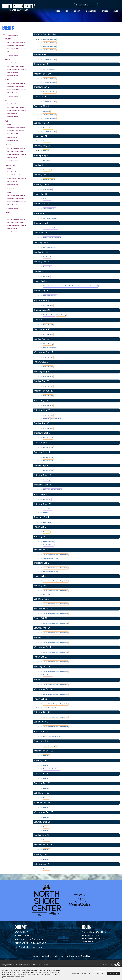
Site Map (59, 956)
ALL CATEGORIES (11, 36)
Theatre (8, 144)
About (116, 11)
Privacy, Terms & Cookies (78, 956)
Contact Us (47, 956)
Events (57, 11)
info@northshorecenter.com (29, 947)
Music (7, 121)
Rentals (105, 11)
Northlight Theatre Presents (16, 45)
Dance (7, 59)
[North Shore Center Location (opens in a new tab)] (23, 934)
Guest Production (13, 55)
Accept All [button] (113, 973)
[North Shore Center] (19, 7)
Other (9, 124)
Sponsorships (91, 11)
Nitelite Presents (12, 93)
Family (7, 80)
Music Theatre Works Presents (17, 69)
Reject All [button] (100, 973)
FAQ (67, 11)
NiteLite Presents (13, 52)
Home (35, 956)
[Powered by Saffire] (117, 964)
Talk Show (9, 189)
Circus (7, 212)
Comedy (8, 39)
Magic (7, 100)
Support (77, 11)
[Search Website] (86, 5)
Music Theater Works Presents (17, 49)
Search (96, 5)
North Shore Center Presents (16, 42)
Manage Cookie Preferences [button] (81, 973)
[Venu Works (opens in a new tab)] (80, 900)
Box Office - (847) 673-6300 (29, 940)
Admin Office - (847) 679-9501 (30, 943)
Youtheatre (10, 165)
